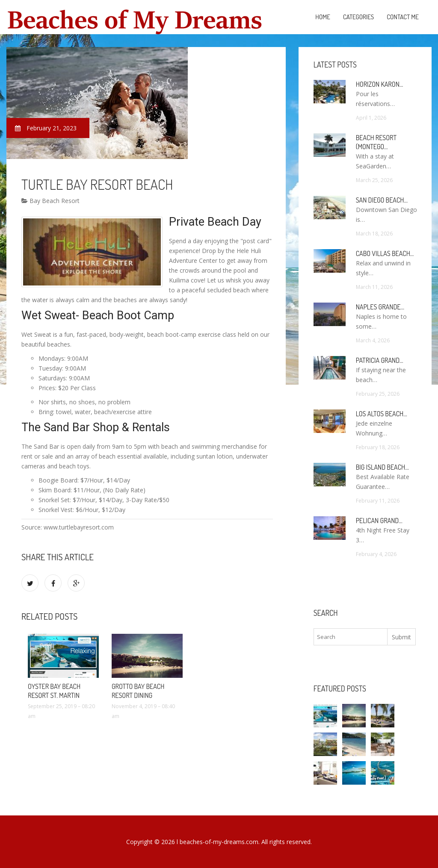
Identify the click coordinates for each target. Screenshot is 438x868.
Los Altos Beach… (382, 414)
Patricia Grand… (380, 360)
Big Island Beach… (382, 467)
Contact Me (403, 17)
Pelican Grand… (379, 521)
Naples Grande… (380, 307)
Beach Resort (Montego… (376, 142)
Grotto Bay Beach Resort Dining (138, 691)
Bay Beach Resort (50, 201)
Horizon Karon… (380, 84)
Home (323, 17)
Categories (358, 17)
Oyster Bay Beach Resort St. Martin (54, 691)
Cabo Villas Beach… (385, 253)
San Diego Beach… (382, 200)
